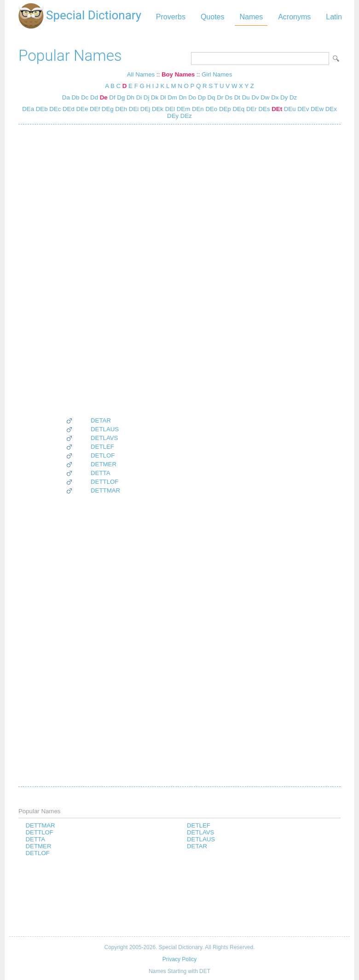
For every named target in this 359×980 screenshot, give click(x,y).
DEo (211, 109)
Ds (229, 97)
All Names (141, 74)
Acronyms (294, 17)
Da (66, 97)
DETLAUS (105, 429)
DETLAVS (104, 438)
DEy (173, 116)
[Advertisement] (93, 270)
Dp (202, 97)
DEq (238, 109)
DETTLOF (104, 482)
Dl (163, 97)
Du (246, 97)
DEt (276, 109)
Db (75, 97)
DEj (144, 109)
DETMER (104, 464)
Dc (85, 97)
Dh (130, 97)
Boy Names (178, 74)
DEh (121, 109)
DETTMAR (105, 490)
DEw (316, 109)
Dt (237, 97)
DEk (157, 109)
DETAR (101, 420)
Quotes (213, 17)
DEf (94, 109)
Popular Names (70, 56)
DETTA (101, 473)
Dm (172, 97)
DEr (251, 109)
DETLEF (102, 447)
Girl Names (217, 74)
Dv (255, 97)
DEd (68, 109)
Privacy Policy (179, 959)
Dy (284, 97)
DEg (107, 109)
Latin (334, 17)
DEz (185, 116)
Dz (293, 97)
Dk (155, 97)
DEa (28, 109)
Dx (275, 97)
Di (139, 97)
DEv (303, 109)
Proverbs (171, 17)
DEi (133, 109)
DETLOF (103, 455)
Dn (183, 97)
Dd (94, 97)
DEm (182, 109)
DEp (224, 109)
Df (112, 97)
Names (251, 17)
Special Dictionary (94, 15)
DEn (197, 109)
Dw (265, 97)
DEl (169, 109)
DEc (55, 109)
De (104, 97)
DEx (330, 109)
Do (192, 97)
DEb (41, 109)
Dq (211, 97)
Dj (147, 97)
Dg (121, 97)
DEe (81, 109)
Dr (220, 97)
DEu (289, 109)
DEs (263, 109)
